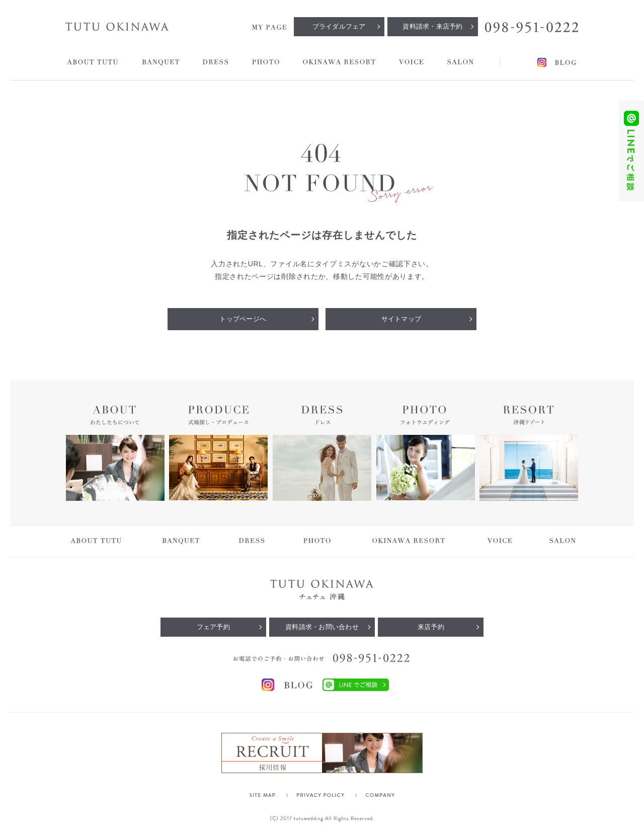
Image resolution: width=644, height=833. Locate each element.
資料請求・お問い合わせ (322, 627)
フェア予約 (213, 627)
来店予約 (431, 627)
